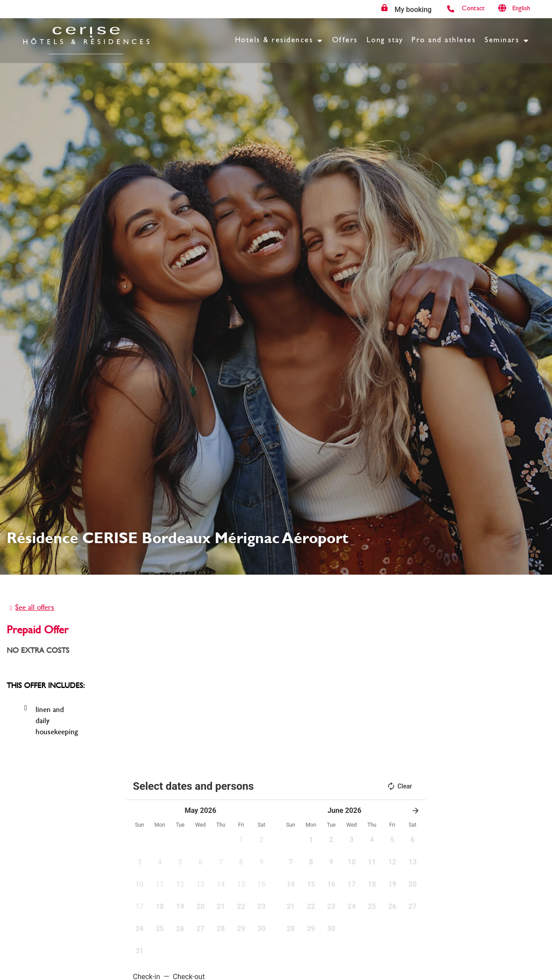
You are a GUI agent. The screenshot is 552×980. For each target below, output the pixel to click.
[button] (241, 843)
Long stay (385, 41)
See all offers (35, 607)
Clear (399, 786)
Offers (345, 41)
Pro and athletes (444, 41)
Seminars (507, 41)
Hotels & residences (279, 41)
